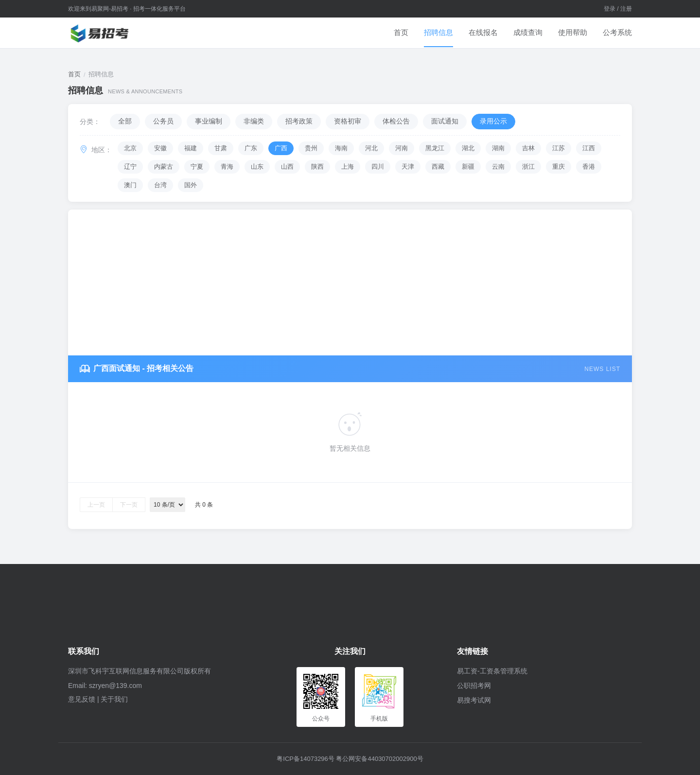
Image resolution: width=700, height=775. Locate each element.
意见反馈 (82, 699)
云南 (498, 167)
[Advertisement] (350, 282)
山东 (257, 167)
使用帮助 (573, 32)
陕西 (317, 167)
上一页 (96, 505)
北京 (130, 148)
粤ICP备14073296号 (306, 759)
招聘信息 (438, 32)
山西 (287, 167)
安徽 (160, 148)
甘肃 (221, 148)
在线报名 (483, 32)
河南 (402, 148)
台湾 (160, 185)
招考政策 (299, 121)
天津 (408, 167)
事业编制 (209, 121)
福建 (191, 148)
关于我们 (114, 699)
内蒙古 (164, 167)
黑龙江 (435, 148)
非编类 (254, 121)
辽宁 (130, 167)
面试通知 (445, 121)
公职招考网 (474, 686)
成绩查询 (528, 32)
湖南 (498, 148)
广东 (251, 148)
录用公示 (493, 121)
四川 (378, 167)
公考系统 (617, 32)
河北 (371, 148)
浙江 (528, 167)
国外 (191, 185)
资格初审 (348, 121)
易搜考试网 (474, 700)
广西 (281, 148)
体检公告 (396, 121)
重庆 (559, 167)
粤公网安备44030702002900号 (379, 759)
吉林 (528, 148)
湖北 (468, 148)
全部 (125, 121)
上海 (348, 167)
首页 (401, 32)
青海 (227, 167)
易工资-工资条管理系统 (492, 671)
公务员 (163, 121)
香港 (589, 167)
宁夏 (197, 167)
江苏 (559, 148)
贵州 (311, 148)
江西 (589, 148)
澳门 (130, 185)
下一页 (129, 505)
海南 (341, 148)
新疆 (468, 167)
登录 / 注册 (618, 9)
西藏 (438, 167)
